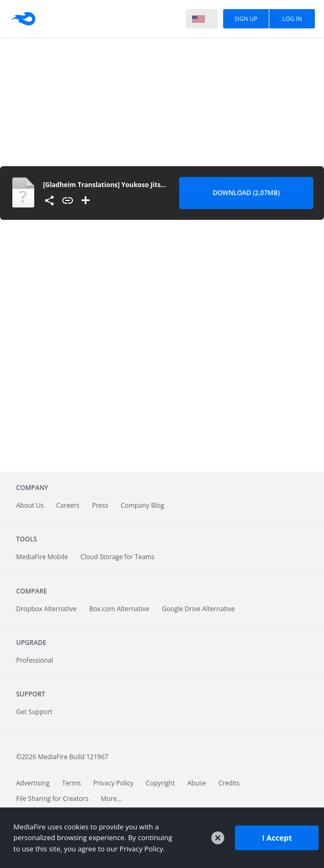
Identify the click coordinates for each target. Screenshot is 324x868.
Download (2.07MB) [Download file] (246, 193)
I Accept (277, 838)
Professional (35, 660)
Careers (68, 505)
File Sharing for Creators (52, 799)
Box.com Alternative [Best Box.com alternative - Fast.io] (119, 609)
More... (111, 799)
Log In (292, 18)
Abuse (197, 783)
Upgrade (31, 643)
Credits (229, 783)
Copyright (160, 783)
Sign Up (246, 18)
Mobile (42, 557)
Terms (72, 783)
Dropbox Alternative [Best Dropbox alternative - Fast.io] (46, 609)
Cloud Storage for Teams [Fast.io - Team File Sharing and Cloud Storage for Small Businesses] (117, 557)
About (30, 505)
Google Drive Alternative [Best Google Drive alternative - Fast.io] (198, 609)
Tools (27, 539)
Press (100, 505)
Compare (32, 591)
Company (32, 488)
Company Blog (142, 505)
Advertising (33, 783)
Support (31, 694)
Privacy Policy (113, 783)
